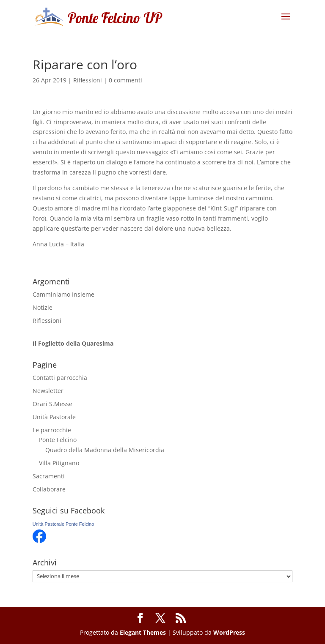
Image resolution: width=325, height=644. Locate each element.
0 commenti (125, 80)
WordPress (229, 632)
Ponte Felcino (58, 440)
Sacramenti (49, 476)
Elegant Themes (143, 632)
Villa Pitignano (59, 463)
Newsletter (48, 391)
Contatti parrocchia (60, 378)
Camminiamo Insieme (63, 294)
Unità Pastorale (54, 417)
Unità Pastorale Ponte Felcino (63, 524)
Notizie (43, 307)
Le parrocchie (52, 430)
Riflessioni (88, 80)
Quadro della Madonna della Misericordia (105, 450)
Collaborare (49, 489)
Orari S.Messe (52, 404)
